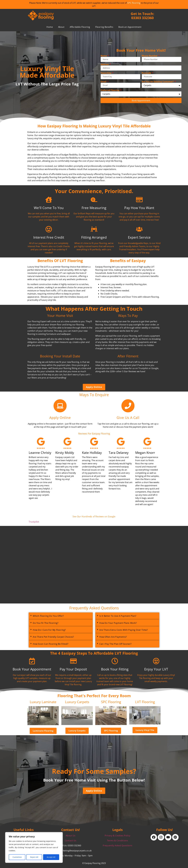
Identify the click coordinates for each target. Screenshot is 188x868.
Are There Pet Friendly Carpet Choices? (53, 637)
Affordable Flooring (80, 27)
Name (104, 56)
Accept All (51, 857)
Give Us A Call (128, 418)
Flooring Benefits (104, 27)
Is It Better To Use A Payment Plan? (118, 616)
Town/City (106, 73)
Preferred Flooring (110, 90)
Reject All (34, 857)
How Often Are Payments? (113, 637)
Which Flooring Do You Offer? (48, 616)
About (61, 27)
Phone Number (150, 56)
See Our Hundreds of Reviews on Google (94, 516)
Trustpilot (34, 522)
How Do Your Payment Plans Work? (118, 623)
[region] (34, 847)
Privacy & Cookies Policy (117, 836)
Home (50, 27)
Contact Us (71, 841)
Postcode (147, 73)
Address (105, 64)
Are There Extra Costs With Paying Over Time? (124, 630)
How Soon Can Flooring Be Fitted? (51, 644)
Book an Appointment (130, 27)
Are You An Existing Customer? (158, 82)
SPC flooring (134, 3)
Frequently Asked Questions (118, 845)
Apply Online (60, 418)
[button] (61, 616)
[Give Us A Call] (128, 406)
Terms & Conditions (118, 841)
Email (104, 82)
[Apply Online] (60, 406)
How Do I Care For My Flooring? (49, 630)
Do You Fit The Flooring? (46, 623)
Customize (17, 857)
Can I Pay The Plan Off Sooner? (115, 644)
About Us (71, 836)
